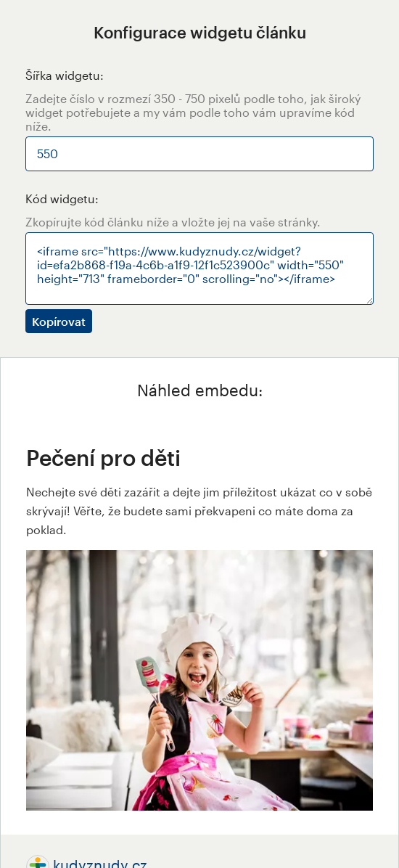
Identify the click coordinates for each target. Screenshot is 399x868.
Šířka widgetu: (65, 75)
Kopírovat (59, 321)
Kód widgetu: (62, 198)
